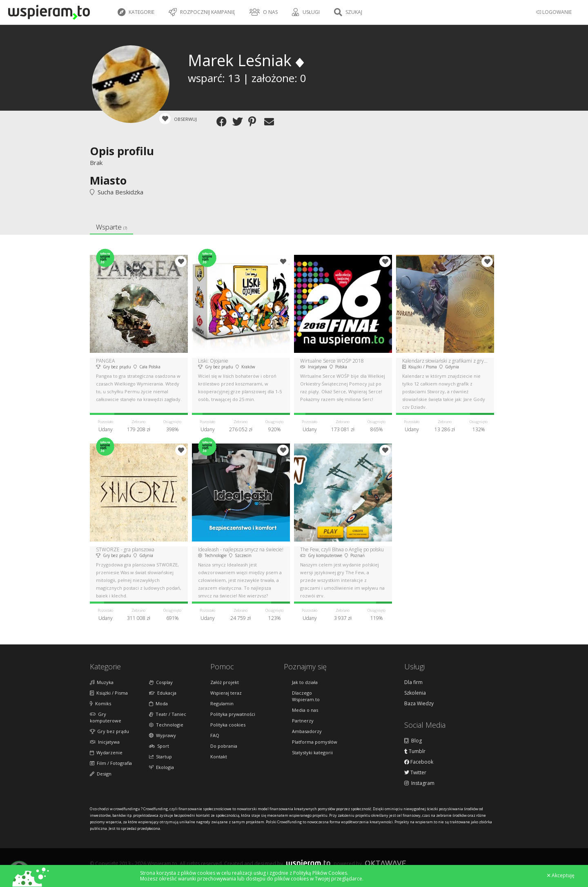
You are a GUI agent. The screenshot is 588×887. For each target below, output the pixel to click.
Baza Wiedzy (419, 704)
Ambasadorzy (307, 731)
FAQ (215, 735)
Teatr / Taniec (168, 714)
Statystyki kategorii (312, 752)
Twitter (415, 773)
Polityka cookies (228, 725)
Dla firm (413, 682)
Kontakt (219, 757)
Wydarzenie (106, 752)
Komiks (100, 703)
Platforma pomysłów (315, 742)
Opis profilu (122, 151)
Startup (160, 757)
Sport (159, 746)
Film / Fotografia (111, 763)
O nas (264, 12)
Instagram (419, 783)
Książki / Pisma (109, 693)
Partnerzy (303, 721)
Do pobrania (224, 746)
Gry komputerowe (106, 717)
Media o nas (305, 710)
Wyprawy (163, 735)
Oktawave (385, 863)
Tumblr (415, 751)
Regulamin (222, 703)
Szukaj (348, 12)
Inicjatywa (105, 742)
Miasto (108, 180)
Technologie (166, 725)
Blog (413, 741)
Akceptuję (561, 876)
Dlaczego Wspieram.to (306, 696)
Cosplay (161, 682)
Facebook (419, 762)
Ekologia (161, 767)
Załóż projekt (225, 682)
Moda (158, 703)
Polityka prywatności (233, 714)
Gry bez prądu (109, 731)
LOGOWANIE (554, 12)
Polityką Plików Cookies (320, 873)
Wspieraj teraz (226, 693)
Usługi (306, 12)
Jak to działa (305, 682)
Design (101, 774)
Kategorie (136, 12)
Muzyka (102, 682)
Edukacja (163, 693)
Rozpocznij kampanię (202, 12)
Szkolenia (415, 693)
